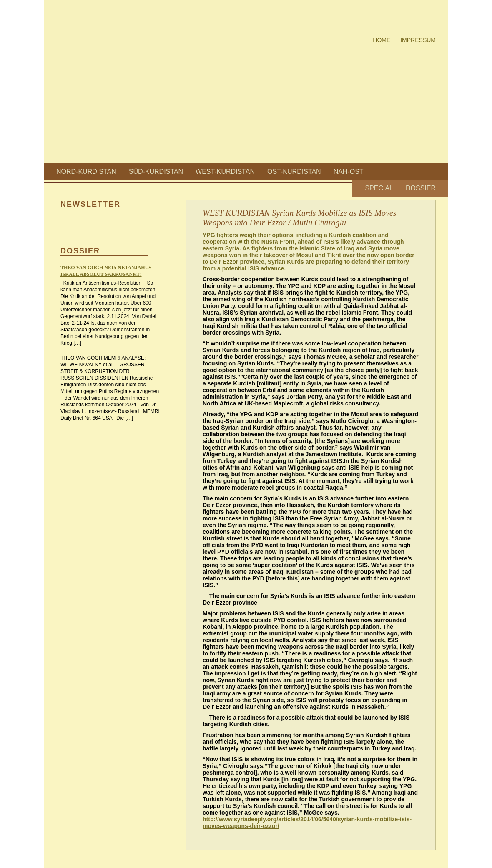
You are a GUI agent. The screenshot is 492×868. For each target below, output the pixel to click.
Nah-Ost (349, 171)
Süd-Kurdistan (156, 171)
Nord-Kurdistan (86, 171)
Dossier (421, 188)
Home (382, 40)
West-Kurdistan (225, 171)
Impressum (418, 40)
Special (379, 188)
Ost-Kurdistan (294, 171)
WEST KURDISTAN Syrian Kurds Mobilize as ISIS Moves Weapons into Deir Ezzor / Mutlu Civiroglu (300, 218)
